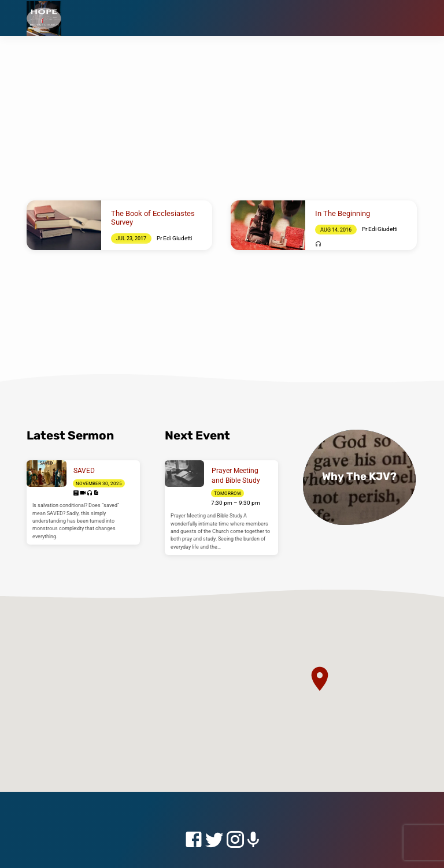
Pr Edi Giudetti (174, 238)
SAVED (84, 471)
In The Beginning (343, 213)
